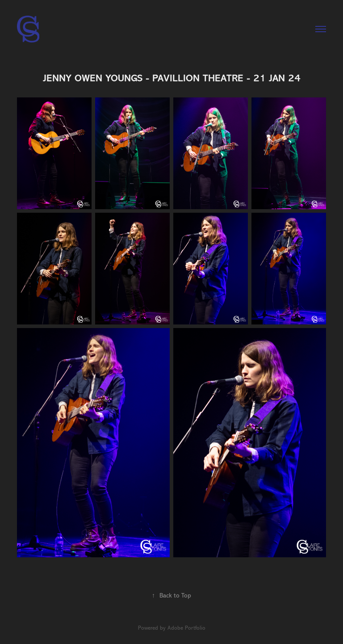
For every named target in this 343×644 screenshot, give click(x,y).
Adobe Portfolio (186, 628)
